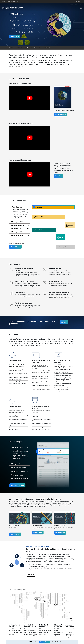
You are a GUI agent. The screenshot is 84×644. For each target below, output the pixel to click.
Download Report (16, 535)
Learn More (59, 176)
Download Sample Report (18, 486)
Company (78, 1)
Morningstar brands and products (9, 1)
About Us (72, 4)
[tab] (20, 207)
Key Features (28, 48)
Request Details (15, 37)
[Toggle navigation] (81, 8)
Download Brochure (61, 115)
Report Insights (46, 48)
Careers (76, 4)
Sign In (80, 4)
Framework (20, 48)
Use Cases (37, 48)
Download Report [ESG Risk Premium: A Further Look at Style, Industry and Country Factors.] (61, 533)
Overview (12, 48)
